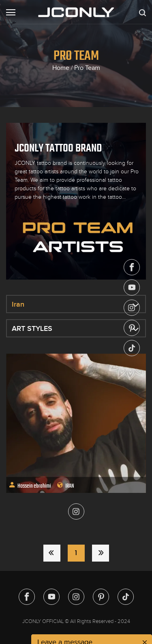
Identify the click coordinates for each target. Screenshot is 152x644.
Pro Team (87, 68)
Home (61, 68)
